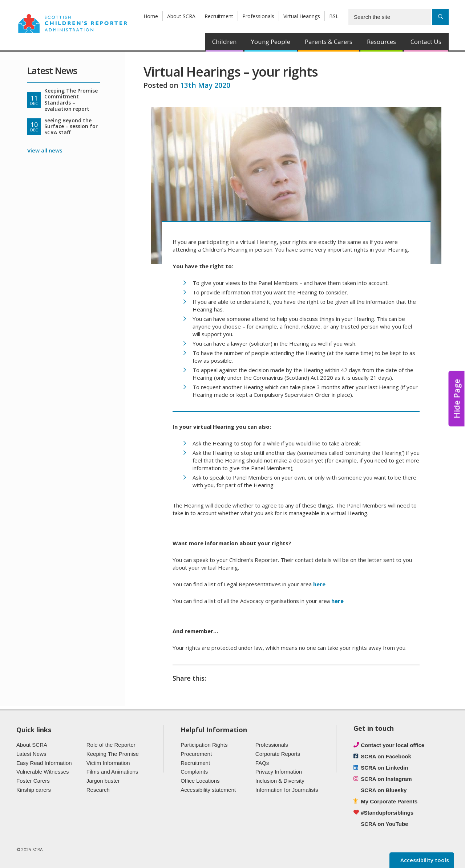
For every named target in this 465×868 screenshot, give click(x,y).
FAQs (262, 763)
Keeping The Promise (113, 754)
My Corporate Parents (389, 801)
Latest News (31, 754)
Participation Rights (204, 745)
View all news (45, 150)
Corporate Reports (278, 754)
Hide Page (457, 398)
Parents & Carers (329, 42)
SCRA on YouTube (384, 824)
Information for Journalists (287, 790)
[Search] (440, 17)
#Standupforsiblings (387, 813)
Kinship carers (34, 790)
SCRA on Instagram (386, 779)
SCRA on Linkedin (384, 768)
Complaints (194, 772)
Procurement (196, 754)
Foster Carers (33, 781)
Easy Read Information (44, 763)
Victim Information (108, 763)
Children (224, 42)
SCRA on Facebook (386, 756)
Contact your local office (393, 745)
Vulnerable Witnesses (43, 772)
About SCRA (181, 16)
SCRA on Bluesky (384, 790)
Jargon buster (103, 781)
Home (151, 16)
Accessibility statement (208, 790)
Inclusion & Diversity (280, 781)
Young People (271, 42)
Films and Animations (112, 772)
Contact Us (426, 42)
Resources (381, 42)
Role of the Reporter (111, 745)
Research (98, 790)
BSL (334, 16)
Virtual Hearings (302, 16)
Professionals (258, 16)
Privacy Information (279, 772)
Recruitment (219, 16)
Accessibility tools (424, 860)
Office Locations (200, 781)
